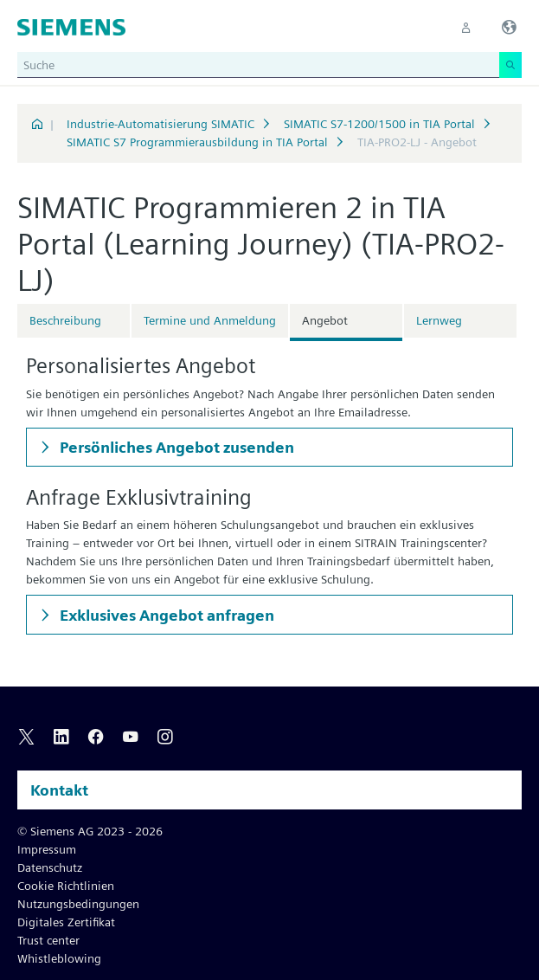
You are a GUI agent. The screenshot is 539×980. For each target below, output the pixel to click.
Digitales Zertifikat (66, 922)
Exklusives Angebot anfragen (165, 615)
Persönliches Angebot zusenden (175, 447)
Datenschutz (50, 867)
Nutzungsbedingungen (78, 904)
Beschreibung (65, 320)
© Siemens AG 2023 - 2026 (90, 831)
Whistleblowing (59, 958)
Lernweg (439, 320)
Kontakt (59, 790)
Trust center (48, 940)
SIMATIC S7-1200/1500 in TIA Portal (379, 124)
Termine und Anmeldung (210, 320)
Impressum (47, 849)
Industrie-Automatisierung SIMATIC (160, 124)
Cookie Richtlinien (66, 886)
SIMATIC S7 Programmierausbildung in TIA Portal (197, 142)
